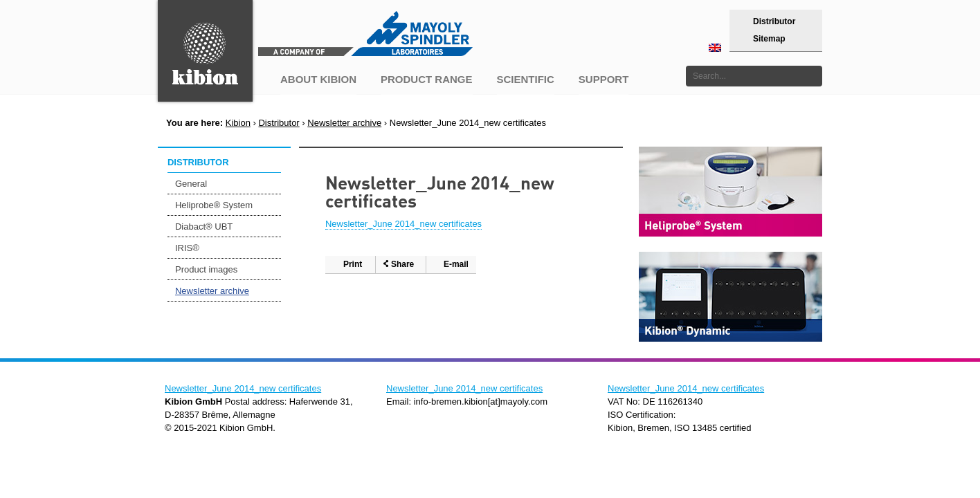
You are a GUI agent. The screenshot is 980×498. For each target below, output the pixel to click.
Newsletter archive (344, 123)
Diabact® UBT (204, 227)
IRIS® (187, 248)
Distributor (774, 21)
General (191, 184)
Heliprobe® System (214, 205)
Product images (206, 269)
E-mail (456, 264)
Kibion (238, 123)
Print (353, 264)
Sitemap (769, 39)
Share (402, 264)
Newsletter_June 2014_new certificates (403, 224)
